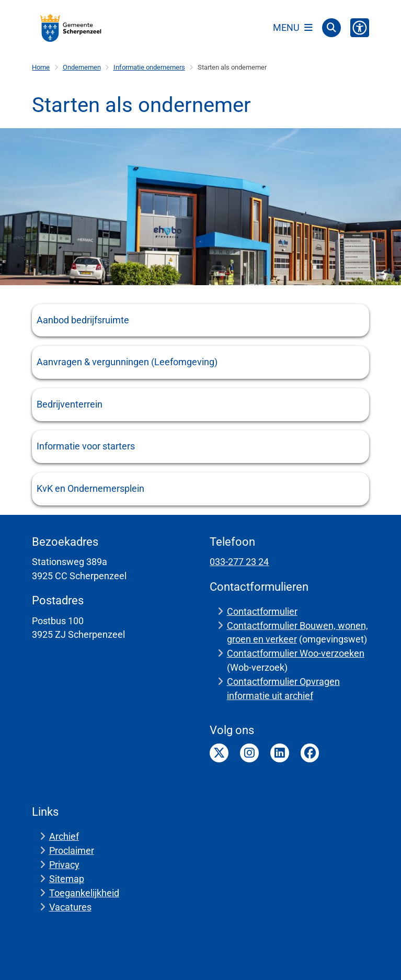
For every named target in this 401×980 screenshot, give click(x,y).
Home (41, 67)
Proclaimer (72, 851)
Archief (64, 836)
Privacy (64, 865)
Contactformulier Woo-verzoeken (296, 653)
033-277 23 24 (239, 562)
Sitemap (67, 879)
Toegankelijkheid (84, 893)
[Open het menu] (293, 28)
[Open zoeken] (331, 28)
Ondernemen (82, 67)
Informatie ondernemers (149, 67)
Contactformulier (262, 611)
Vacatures (70, 907)
